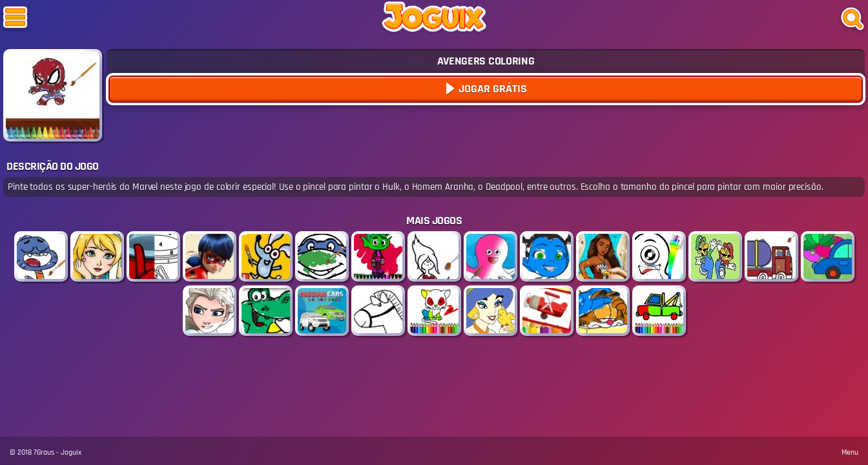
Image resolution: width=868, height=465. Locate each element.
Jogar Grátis (491, 89)
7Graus (44, 452)
